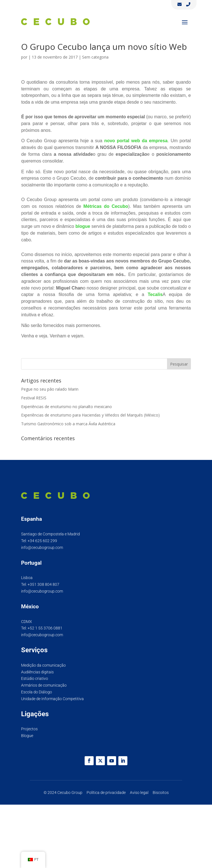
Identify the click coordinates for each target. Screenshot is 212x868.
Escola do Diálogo (37, 692)
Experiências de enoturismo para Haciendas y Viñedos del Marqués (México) (90, 415)
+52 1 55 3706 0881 (45, 628)
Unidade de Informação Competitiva (52, 699)
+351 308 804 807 (43, 584)
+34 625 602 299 (42, 541)
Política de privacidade (106, 793)
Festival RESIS (34, 398)
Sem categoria (95, 57)
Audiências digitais (37, 672)
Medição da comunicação (43, 665)
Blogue (27, 736)
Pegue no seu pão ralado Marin (50, 389)
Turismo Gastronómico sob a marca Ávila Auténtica (68, 424)
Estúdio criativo (35, 678)
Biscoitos (161, 793)
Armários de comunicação (44, 685)
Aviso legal (139, 793)
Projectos (29, 729)
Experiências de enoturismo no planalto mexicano (66, 407)
